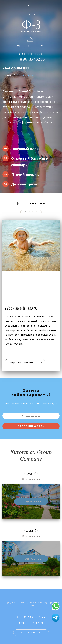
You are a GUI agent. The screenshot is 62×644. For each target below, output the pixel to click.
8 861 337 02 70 (32, 59)
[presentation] (21, 212)
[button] (26, 211)
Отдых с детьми (26, 75)
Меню (31, 14)
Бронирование (30, 45)
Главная (7, 75)
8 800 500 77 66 (32, 54)
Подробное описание (21, 362)
